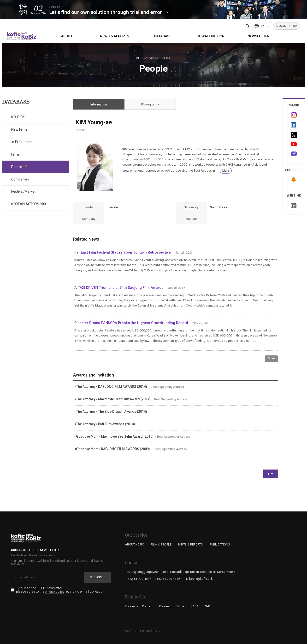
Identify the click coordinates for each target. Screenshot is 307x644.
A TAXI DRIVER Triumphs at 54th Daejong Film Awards (119, 288)
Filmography (150, 104)
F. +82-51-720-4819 (167, 579)
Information (99, 104)
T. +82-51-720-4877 (138, 579)
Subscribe (98, 577)
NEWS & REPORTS (115, 36)
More (226, 171)
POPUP (287, 26)
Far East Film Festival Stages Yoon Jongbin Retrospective (123, 252)
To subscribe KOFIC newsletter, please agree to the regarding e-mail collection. (61, 590)
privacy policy (54, 592)
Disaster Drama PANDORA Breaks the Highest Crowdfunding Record (132, 323)
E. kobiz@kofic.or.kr (200, 579)
